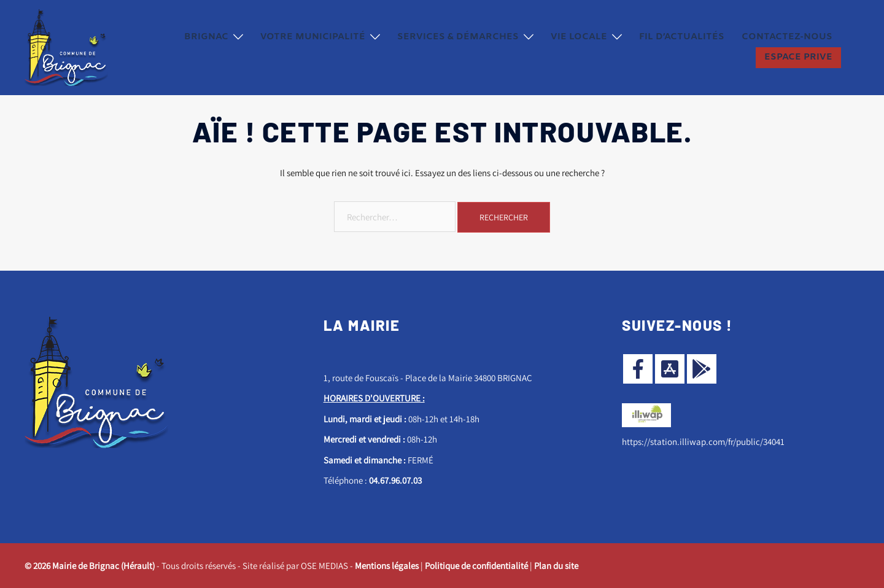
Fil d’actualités (682, 37)
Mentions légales (387, 566)
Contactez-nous (787, 37)
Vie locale (579, 37)
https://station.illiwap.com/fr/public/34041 (703, 442)
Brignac (206, 37)
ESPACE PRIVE (798, 57)
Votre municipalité (313, 37)
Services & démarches (458, 37)
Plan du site (556, 566)
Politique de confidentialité (476, 566)
